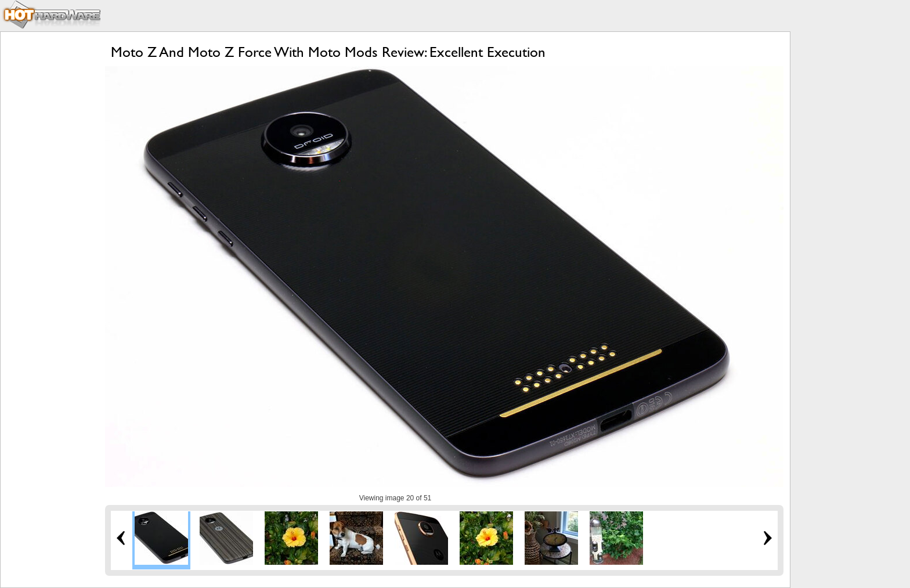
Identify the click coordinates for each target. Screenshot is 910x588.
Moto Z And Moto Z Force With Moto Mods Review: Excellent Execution (328, 52)
